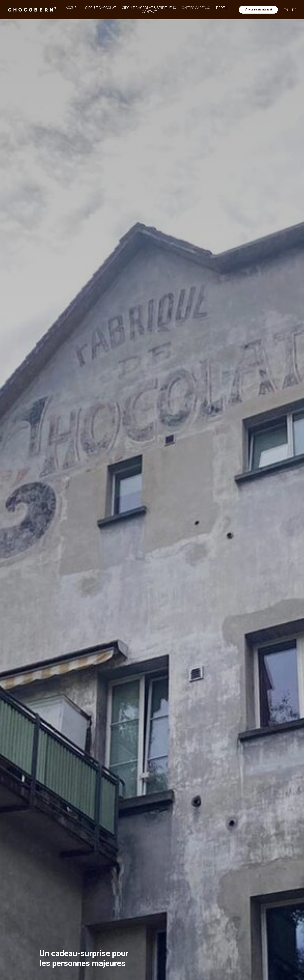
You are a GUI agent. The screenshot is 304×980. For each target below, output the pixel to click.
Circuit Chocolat (101, 8)
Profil (222, 8)
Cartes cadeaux (196, 8)
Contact (150, 12)
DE (294, 10)
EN (286, 10)
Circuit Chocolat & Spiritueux (149, 8)
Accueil (73, 8)
